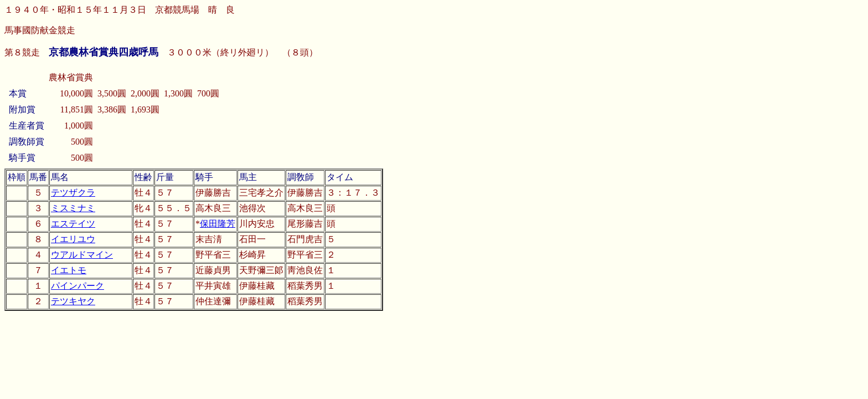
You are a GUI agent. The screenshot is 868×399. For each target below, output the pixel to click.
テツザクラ (73, 193)
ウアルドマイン (82, 255)
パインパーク (77, 286)
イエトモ (69, 270)
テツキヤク (73, 301)
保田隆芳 (218, 224)
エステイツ (73, 224)
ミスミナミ (73, 208)
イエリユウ (73, 239)
